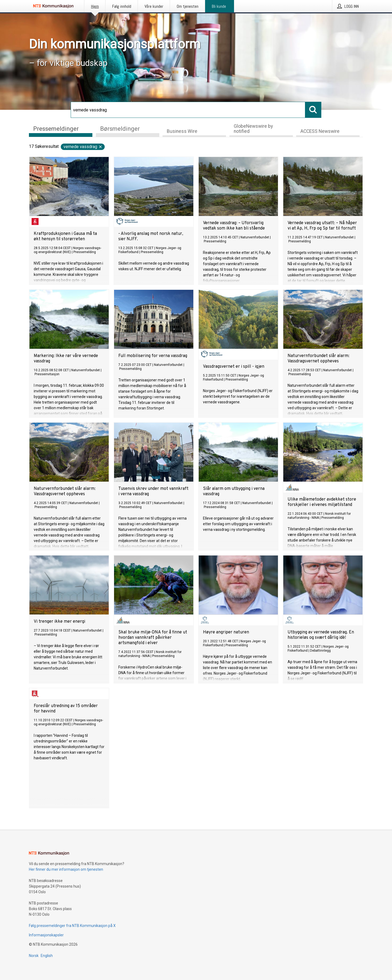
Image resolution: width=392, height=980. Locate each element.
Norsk (34, 956)
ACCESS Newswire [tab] (320, 131)
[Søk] (188, 110)
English (47, 956)
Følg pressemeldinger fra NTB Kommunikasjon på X (72, 926)
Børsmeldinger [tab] (120, 128)
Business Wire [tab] (182, 131)
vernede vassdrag (83, 147)
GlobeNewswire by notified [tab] (253, 129)
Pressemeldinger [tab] (56, 128)
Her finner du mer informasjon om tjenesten (66, 869)
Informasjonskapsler (46, 935)
